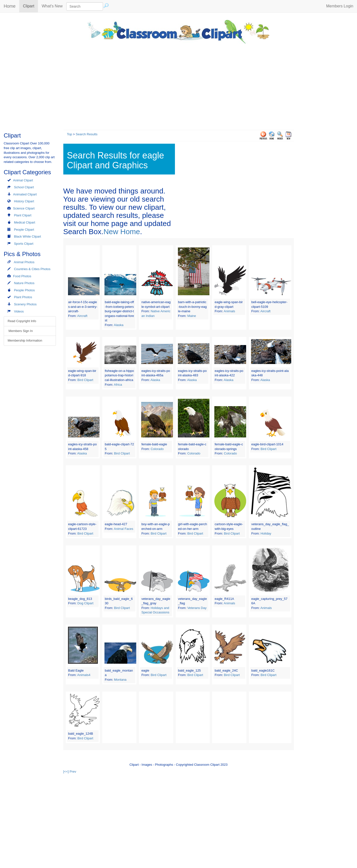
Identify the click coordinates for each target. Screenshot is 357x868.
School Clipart (24, 187)
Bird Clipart (85, 380)
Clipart (30, 6)
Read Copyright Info (22, 321)
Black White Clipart (28, 236)
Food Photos (22, 276)
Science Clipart (24, 208)
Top (70, 134)
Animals (229, 311)
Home (10, 6)
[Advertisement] (179, 86)
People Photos (25, 290)
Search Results (86, 134)
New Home (122, 232)
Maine (192, 316)
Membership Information (25, 340)
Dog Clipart (85, 603)
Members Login (340, 6)
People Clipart (24, 230)
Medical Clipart (25, 222)
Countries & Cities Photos (32, 269)
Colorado (157, 449)
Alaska (119, 325)
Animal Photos (24, 262)
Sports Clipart (24, 244)
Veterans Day (197, 608)
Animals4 (84, 675)
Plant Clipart (23, 215)
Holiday (266, 533)
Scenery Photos (25, 304)
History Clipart (24, 201)
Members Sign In (20, 331)
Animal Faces (124, 529)
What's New (52, 6)
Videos (19, 311)
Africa (118, 385)
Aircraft (82, 316)
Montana (120, 680)
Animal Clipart (23, 180)
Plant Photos (23, 297)
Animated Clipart (25, 194)
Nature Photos (24, 283)
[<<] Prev (70, 772)
